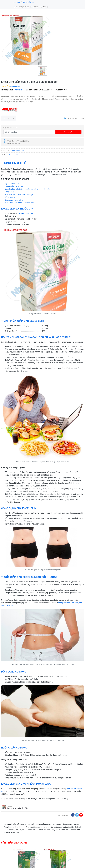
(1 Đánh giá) (15, 86)
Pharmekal (18, 90)
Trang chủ (16, 2)
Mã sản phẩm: (32, 90)
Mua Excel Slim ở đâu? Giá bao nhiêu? (20, 203)
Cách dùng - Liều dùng (14, 200)
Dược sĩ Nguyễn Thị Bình (18, 808)
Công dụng (9, 192)
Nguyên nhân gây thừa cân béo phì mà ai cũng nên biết (27, 189)
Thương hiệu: (7, 90)
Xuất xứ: (59, 90)
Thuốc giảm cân (28, 2)
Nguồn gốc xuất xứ (12, 184)
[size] (9, 118)
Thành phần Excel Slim (14, 186)
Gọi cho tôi (68, 132)
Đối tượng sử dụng (12, 197)
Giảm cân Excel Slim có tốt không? (19, 195)
